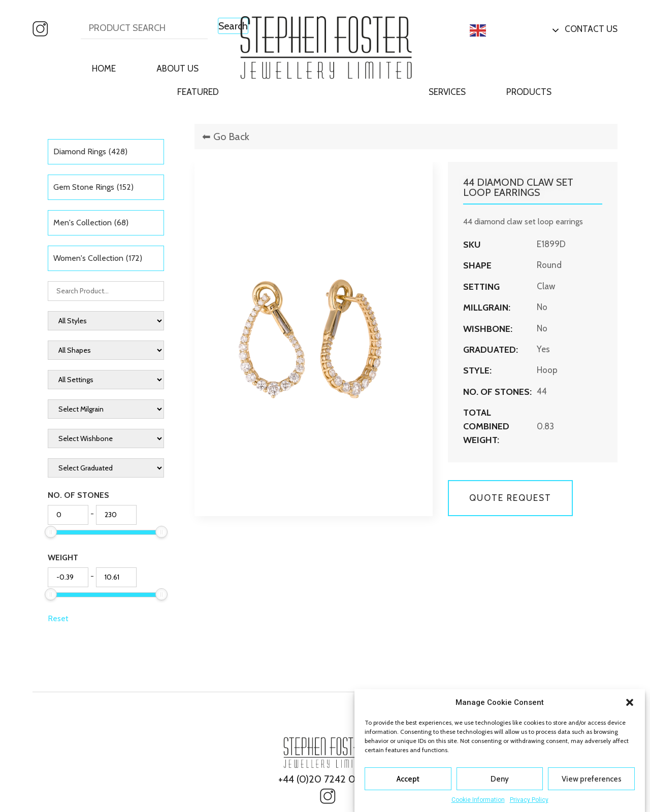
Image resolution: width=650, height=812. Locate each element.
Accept (408, 779)
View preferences (592, 779)
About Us (177, 69)
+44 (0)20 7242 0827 (325, 779)
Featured (198, 92)
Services (447, 92)
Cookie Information (478, 800)
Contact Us (591, 29)
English (495, 30)
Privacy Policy (529, 800)
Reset (58, 618)
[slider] (51, 532)
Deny (500, 779)
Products (529, 92)
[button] (630, 702)
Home (104, 69)
